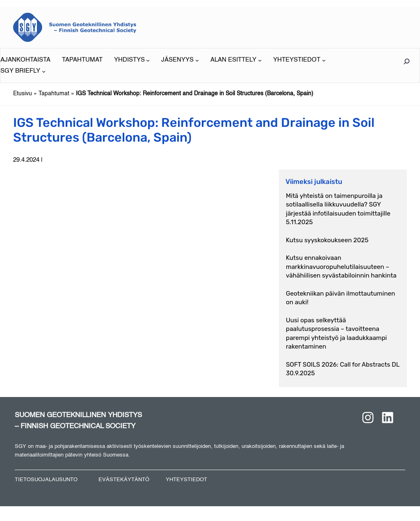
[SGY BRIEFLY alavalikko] (23, 71)
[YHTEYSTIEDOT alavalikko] (299, 60)
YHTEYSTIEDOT (186, 480)
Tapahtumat (54, 94)
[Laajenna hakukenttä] (406, 61)
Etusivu (23, 94)
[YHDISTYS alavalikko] (132, 60)
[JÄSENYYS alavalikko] (180, 60)
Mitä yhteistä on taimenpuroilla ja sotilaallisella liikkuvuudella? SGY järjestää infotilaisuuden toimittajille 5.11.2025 (338, 209)
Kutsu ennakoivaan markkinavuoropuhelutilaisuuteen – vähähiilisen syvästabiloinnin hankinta (341, 267)
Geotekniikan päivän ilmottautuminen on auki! (340, 298)
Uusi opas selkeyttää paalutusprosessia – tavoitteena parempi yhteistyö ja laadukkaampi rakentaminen (336, 333)
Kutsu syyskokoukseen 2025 (327, 240)
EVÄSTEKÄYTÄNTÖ (124, 480)
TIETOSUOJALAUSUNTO (46, 480)
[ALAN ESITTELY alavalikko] (236, 60)
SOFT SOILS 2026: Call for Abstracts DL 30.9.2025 (343, 369)
